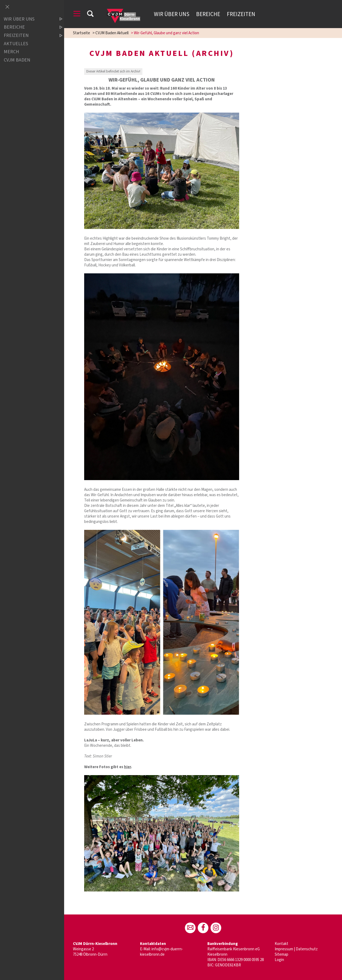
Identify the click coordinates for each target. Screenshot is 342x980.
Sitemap (281, 954)
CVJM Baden (17, 60)
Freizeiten (241, 14)
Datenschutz (307, 949)
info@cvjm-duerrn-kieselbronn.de (162, 952)
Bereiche (208, 14)
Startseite (81, 33)
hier (127, 767)
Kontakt (281, 944)
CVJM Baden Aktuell (112, 33)
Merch (11, 52)
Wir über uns (172, 14)
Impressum (284, 949)
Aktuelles (16, 44)
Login (279, 960)
